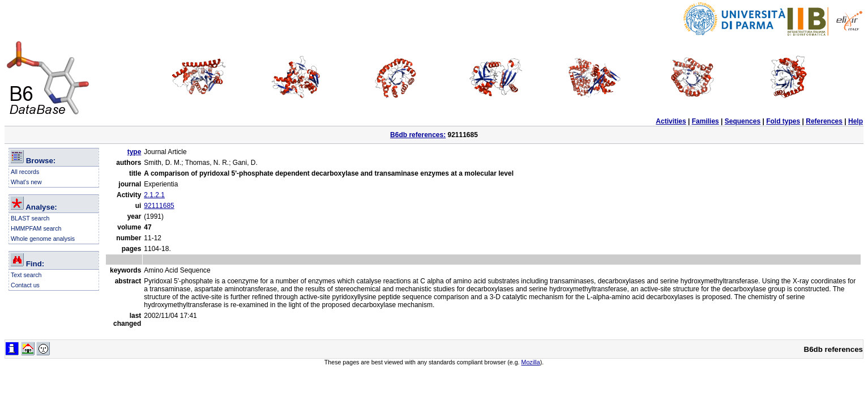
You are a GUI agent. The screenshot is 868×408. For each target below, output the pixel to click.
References (824, 121)
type (134, 152)
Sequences (743, 121)
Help (856, 121)
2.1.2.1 (154, 195)
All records (25, 172)
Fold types (783, 121)
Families (705, 121)
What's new (26, 182)
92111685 (159, 206)
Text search (26, 275)
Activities (671, 121)
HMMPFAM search (36, 228)
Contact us (25, 285)
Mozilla (531, 362)
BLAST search (30, 218)
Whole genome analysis (43, 239)
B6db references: (418, 135)
